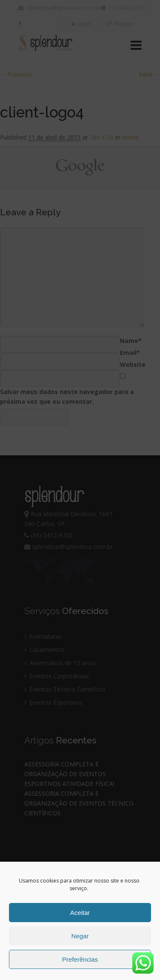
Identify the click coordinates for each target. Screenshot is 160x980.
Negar (80, 936)
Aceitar (80, 913)
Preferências (80, 959)
